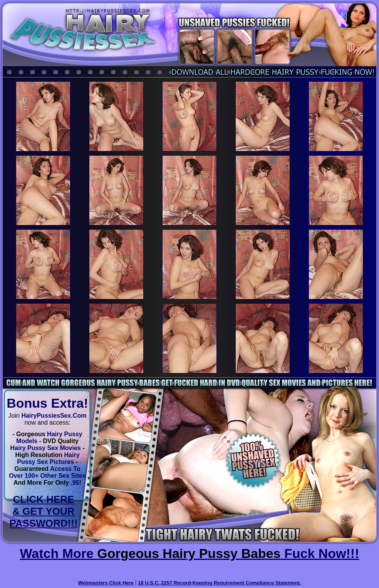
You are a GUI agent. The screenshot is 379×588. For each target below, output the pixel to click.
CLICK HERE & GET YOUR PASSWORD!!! (43, 511)
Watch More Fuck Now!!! (189, 553)
